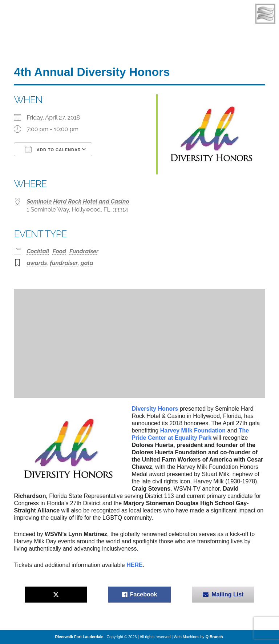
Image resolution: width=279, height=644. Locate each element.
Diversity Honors (155, 409)
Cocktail (38, 251)
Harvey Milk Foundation (193, 430)
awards (37, 263)
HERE (134, 565)
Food (59, 251)
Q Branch (214, 637)
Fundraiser (84, 251)
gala (87, 263)
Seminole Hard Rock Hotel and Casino (78, 202)
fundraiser (64, 263)
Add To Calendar (53, 149)
